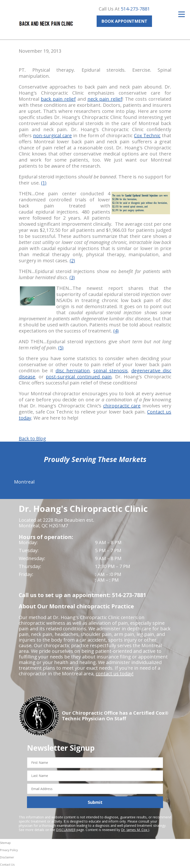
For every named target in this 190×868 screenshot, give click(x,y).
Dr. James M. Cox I (135, 830)
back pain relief (58, 99)
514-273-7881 (135, 9)
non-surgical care (52, 135)
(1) (44, 183)
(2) (72, 260)
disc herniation (73, 371)
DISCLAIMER (66, 830)
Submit (95, 802)
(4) (116, 331)
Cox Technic (147, 135)
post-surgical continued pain (79, 377)
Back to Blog (32, 439)
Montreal (24, 482)
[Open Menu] (182, 14)
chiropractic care (122, 406)
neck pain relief (105, 99)
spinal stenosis (110, 371)
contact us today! (115, 674)
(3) (72, 277)
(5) (61, 348)
